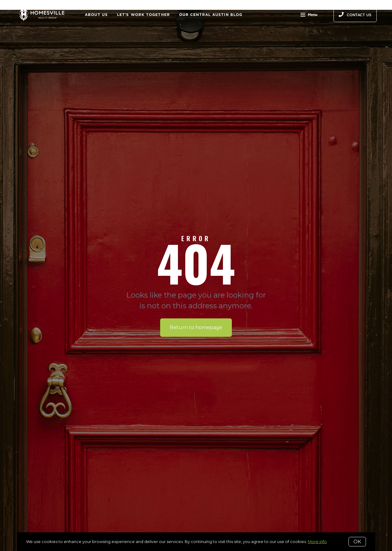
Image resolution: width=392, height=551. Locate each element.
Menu (309, 15)
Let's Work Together (143, 15)
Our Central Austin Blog (211, 15)
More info (317, 541)
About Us (96, 15)
